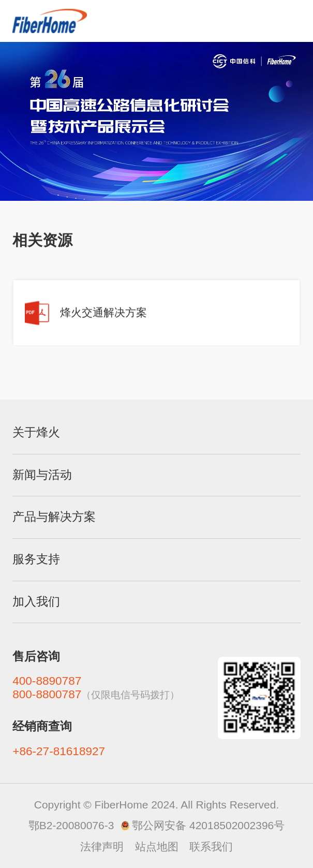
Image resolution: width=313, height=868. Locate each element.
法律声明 (102, 847)
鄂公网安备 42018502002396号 (208, 825)
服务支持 (36, 559)
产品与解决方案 (54, 517)
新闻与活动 (42, 475)
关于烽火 (36, 432)
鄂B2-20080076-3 (71, 825)
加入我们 (36, 602)
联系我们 (211, 847)
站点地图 (157, 847)
